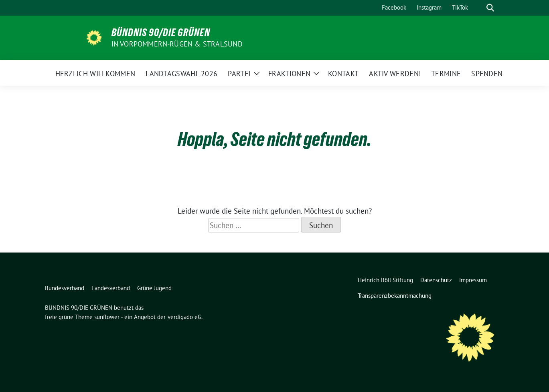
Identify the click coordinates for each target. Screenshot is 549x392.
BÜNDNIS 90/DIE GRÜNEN (161, 32)
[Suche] (479, 8)
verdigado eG (184, 317)
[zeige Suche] (490, 8)
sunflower (107, 317)
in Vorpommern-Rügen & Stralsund (177, 44)
